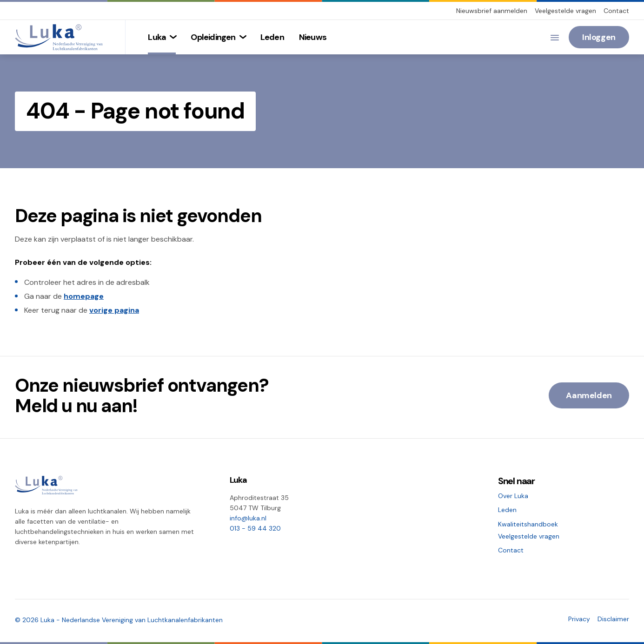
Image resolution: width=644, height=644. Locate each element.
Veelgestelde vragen (565, 11)
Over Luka (513, 496)
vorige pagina (114, 310)
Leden (507, 510)
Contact (616, 11)
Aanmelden (589, 395)
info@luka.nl (248, 518)
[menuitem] (162, 37)
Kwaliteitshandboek (528, 524)
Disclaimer (613, 619)
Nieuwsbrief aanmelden (492, 11)
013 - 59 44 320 (255, 528)
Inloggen (599, 37)
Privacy (579, 619)
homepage (84, 296)
